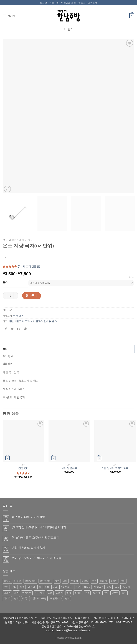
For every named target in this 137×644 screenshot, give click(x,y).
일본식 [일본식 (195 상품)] (59, 593)
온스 (5, 282)
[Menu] (9, 16)
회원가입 (54, 3)
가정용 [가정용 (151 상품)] (18, 581)
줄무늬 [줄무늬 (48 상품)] (115, 593)
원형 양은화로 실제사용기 (28, 548)
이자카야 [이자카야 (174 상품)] (40, 593)
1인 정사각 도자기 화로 (115, 468)
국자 (30, 240)
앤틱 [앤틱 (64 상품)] (109, 587)
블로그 (82, 3)
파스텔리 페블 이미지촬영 (28, 517)
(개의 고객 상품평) (29, 266)
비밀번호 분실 (68, 3)
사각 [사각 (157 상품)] (55, 587)
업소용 (47, 321)
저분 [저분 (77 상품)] (87, 593)
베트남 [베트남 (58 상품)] (31, 587)
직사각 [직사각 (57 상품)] (7, 598)
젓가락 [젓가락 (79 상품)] (96, 593)
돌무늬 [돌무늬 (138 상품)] (85, 581)
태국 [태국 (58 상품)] (25, 598)
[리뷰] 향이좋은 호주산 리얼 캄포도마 (36, 537)
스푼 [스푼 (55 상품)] (78, 587)
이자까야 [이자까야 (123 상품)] (27, 593)
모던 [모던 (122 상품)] (6, 587)
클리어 (131, 277)
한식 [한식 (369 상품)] (67, 598)
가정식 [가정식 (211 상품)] (7, 581)
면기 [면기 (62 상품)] (123, 581)
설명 (5, 349)
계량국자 (19, 321)
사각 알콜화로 (69, 468)
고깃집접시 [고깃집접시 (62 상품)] (45, 581)
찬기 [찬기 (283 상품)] (16, 598)
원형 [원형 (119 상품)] (16, 593)
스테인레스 (37, 321)
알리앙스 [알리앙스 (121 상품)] (99, 587)
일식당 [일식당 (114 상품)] (78, 593)
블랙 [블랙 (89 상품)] (47, 587)
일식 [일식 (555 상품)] (69, 593)
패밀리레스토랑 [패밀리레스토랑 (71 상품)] (38, 598)
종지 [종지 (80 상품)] (106, 593)
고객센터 (92, 3)
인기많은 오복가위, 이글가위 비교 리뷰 (37, 558)
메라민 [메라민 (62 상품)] (103, 581)
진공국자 (23, 468)
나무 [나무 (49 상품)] (65, 581)
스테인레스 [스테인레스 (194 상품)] (66, 587)
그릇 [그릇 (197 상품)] (57, 581)
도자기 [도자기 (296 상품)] (74, 581)
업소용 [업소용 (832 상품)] (7, 593)
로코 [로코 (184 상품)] (94, 581)
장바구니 (32, 295)
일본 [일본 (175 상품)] (50, 593)
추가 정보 (8, 356)
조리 (22, 240)
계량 (11, 321)
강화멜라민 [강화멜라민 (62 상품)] (30, 581)
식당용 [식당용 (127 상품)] (87, 587)
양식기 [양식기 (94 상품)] (127, 587)
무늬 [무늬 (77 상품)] (14, 587)
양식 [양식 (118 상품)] (117, 587)
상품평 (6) (8, 364)
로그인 (43, 3)
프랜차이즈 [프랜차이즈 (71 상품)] (56, 598)
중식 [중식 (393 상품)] (124, 593)
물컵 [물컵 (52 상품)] (22, 587)
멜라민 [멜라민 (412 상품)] (114, 581)
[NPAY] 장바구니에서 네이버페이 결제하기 (39, 527)
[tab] (68, 349)
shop (12, 240)
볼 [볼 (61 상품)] (40, 587)
